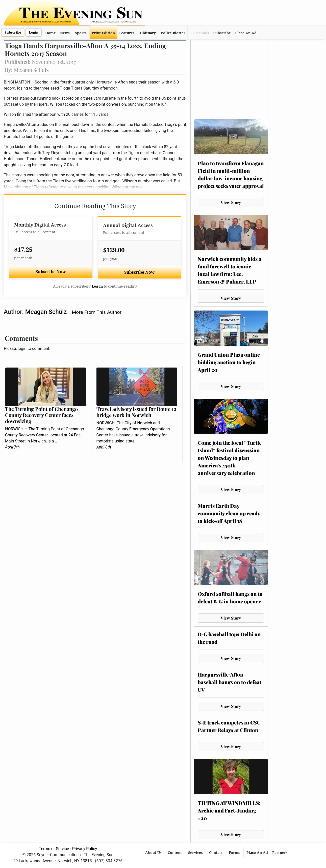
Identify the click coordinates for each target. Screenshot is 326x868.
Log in (97, 286)
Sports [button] (81, 33)
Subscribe (13, 32)
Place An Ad (246, 33)
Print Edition (103, 33)
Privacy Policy (85, 849)
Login (34, 32)
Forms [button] (235, 853)
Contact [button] (216, 853)
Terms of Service (54, 849)
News (65, 33)
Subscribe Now (51, 272)
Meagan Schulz (47, 312)
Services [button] (196, 853)
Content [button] (175, 853)
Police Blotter (173, 33)
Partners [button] (280, 853)
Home (51, 33)
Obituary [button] (148, 33)
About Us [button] (154, 853)
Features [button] (127, 33)
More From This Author (97, 312)
